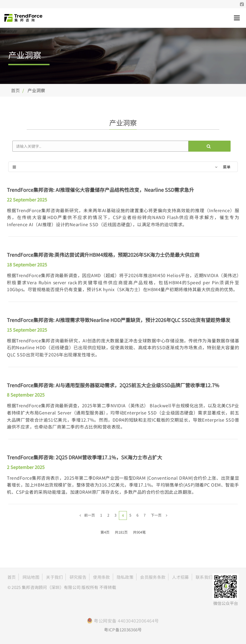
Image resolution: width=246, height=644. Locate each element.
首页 (15, 90)
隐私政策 (125, 577)
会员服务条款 (153, 577)
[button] (242, 4)
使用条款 (101, 577)
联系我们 (204, 577)
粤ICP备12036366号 (123, 630)
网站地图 (31, 577)
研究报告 (78, 577)
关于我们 (54, 577)
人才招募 (180, 577)
